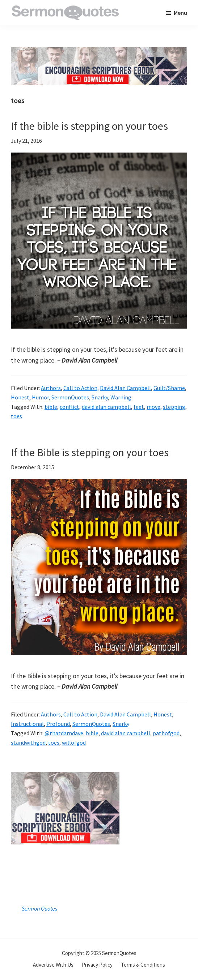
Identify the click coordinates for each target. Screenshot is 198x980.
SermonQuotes (70, 397)
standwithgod (28, 743)
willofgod (74, 743)
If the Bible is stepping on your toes (90, 452)
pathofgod (166, 733)
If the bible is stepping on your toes (89, 126)
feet (139, 407)
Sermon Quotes (39, 908)
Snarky (100, 397)
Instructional (27, 724)
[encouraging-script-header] (99, 52)
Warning (121, 397)
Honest (20, 397)
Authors (51, 388)
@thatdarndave (64, 733)
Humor (40, 397)
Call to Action (80, 388)
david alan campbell (106, 407)
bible (51, 407)
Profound (58, 724)
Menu (180, 13)
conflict (69, 407)
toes (16, 416)
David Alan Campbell (125, 388)
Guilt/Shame (169, 388)
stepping (174, 407)
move (153, 407)
